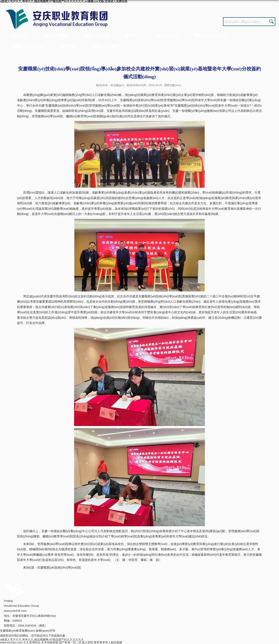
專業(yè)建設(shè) (210, 36)
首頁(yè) (19, 36)
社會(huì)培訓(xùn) (28, 46)
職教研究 (68, 46)
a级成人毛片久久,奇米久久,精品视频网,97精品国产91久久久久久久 (42, 640)
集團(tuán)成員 (97, 36)
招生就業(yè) (167, 36)
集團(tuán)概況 (55, 36)
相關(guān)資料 (105, 46)
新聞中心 (133, 36)
